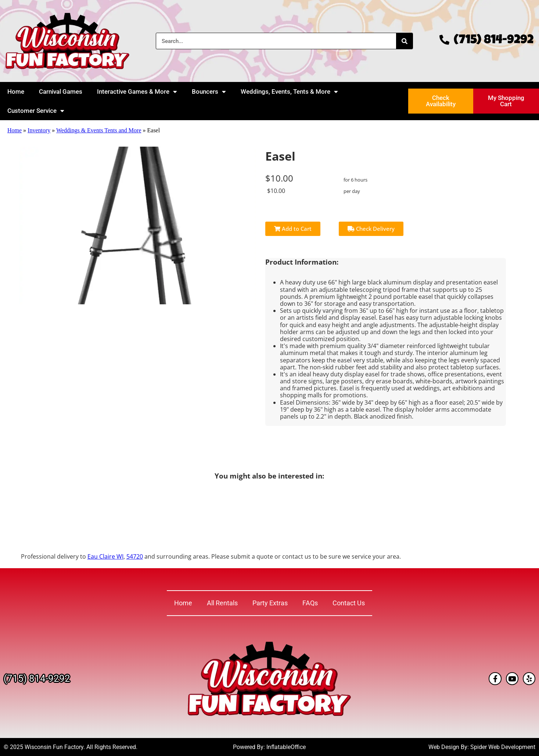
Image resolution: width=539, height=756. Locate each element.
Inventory (39, 130)
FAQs (310, 603)
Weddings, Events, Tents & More (289, 92)
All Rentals (222, 603)
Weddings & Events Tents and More (99, 130)
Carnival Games (61, 92)
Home (16, 92)
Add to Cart (293, 229)
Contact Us (349, 603)
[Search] (404, 41)
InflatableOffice (286, 747)
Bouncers (209, 92)
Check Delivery (371, 229)
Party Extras (270, 603)
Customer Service (36, 111)
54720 (135, 556)
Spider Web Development (503, 747)
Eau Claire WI (105, 556)
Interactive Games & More (137, 92)
